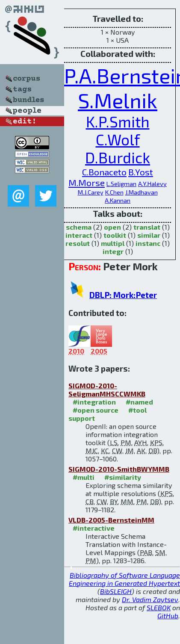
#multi (84, 477)
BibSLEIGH (116, 591)
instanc (148, 243)
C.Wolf (118, 139)
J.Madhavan (142, 192)
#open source (96, 410)
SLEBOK (159, 607)
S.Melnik (118, 100)
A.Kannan (118, 200)
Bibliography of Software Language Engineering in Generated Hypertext (124, 579)
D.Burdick (118, 157)
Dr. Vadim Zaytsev (150, 599)
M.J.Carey (91, 192)
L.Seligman (121, 184)
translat (147, 227)
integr (113, 251)
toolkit (115, 235)
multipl (113, 243)
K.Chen (114, 192)
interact (79, 235)
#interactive (94, 528)
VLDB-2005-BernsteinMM (111, 520)
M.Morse (87, 182)
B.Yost (141, 172)
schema (79, 227)
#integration (94, 402)
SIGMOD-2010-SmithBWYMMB (119, 469)
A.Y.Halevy (152, 184)
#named (139, 402)
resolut (78, 243)
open (112, 227)
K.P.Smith (118, 121)
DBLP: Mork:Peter (123, 295)
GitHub (168, 616)
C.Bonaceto (104, 172)
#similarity (123, 477)
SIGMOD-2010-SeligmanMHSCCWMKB (107, 390)
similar (149, 235)
